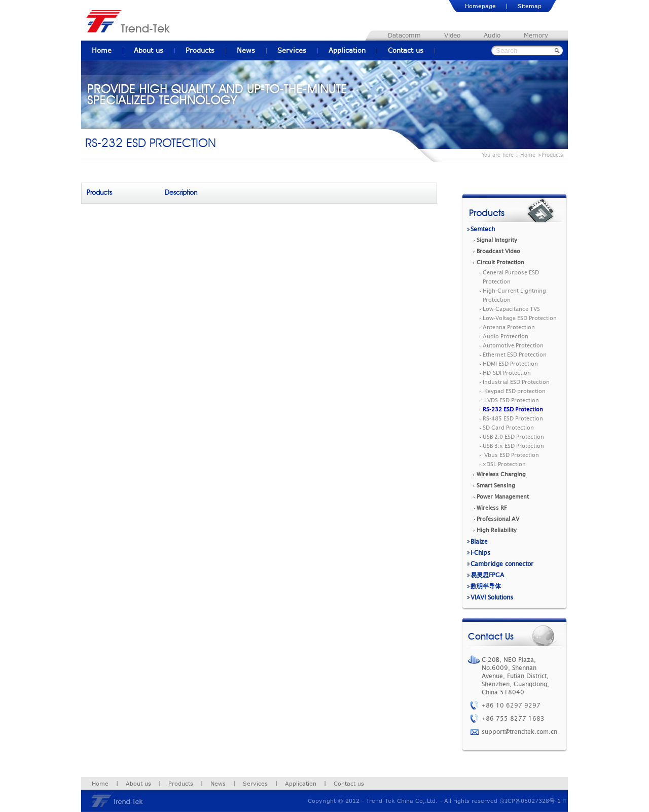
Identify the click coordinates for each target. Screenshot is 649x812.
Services (292, 50)
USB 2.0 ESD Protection (513, 437)
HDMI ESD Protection (510, 364)
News (246, 50)
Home (102, 50)
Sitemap (530, 6)
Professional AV (498, 519)
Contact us (406, 50)
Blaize (479, 542)
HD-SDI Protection (507, 373)
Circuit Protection (500, 262)
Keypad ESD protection (514, 391)
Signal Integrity (497, 240)
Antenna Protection (509, 327)
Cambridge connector (502, 564)
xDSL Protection (504, 464)
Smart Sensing (496, 486)
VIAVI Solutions (492, 597)
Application (347, 50)
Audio (492, 35)
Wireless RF (492, 508)
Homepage (480, 6)
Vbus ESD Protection (511, 455)
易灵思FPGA (487, 575)
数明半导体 (486, 586)
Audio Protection (506, 337)
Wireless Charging (501, 474)
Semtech (483, 229)
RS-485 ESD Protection (513, 419)
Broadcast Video (498, 251)
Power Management (503, 497)
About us (149, 50)
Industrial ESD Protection (516, 382)
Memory (536, 35)
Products (200, 50)
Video (452, 35)
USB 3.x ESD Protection (513, 446)
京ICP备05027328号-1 (530, 801)
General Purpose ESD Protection (511, 277)
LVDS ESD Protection (511, 400)
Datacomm (404, 35)
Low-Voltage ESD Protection (520, 318)
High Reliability (497, 530)
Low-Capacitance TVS (511, 309)
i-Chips (480, 553)
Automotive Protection (513, 346)
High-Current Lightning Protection (514, 295)
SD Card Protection (508, 428)
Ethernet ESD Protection (515, 355)
